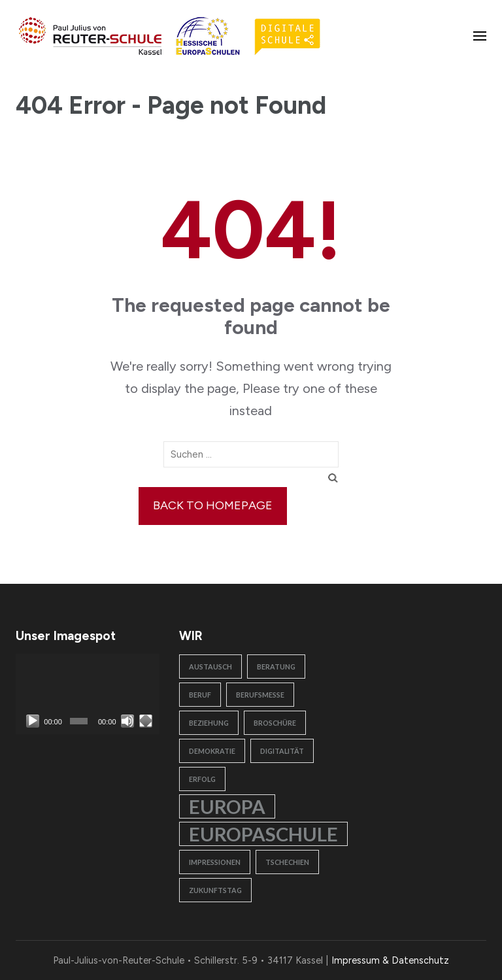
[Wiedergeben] (33, 721)
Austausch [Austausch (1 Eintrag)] (210, 667)
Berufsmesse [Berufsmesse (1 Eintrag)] (260, 695)
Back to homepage (213, 505)
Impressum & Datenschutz (390, 960)
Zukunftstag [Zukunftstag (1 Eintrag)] (215, 890)
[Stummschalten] (127, 721)
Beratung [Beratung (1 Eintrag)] (276, 667)
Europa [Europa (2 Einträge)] (227, 806)
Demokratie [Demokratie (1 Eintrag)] (212, 751)
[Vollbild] (146, 721)
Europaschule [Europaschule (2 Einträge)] (263, 834)
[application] (88, 694)
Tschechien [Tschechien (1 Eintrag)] (287, 862)
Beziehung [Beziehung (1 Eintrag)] (209, 723)
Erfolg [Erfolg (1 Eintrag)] (202, 779)
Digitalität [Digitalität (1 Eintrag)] (282, 751)
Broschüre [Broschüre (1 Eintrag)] (275, 723)
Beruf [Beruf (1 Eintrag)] (200, 695)
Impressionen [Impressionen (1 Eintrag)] (215, 862)
